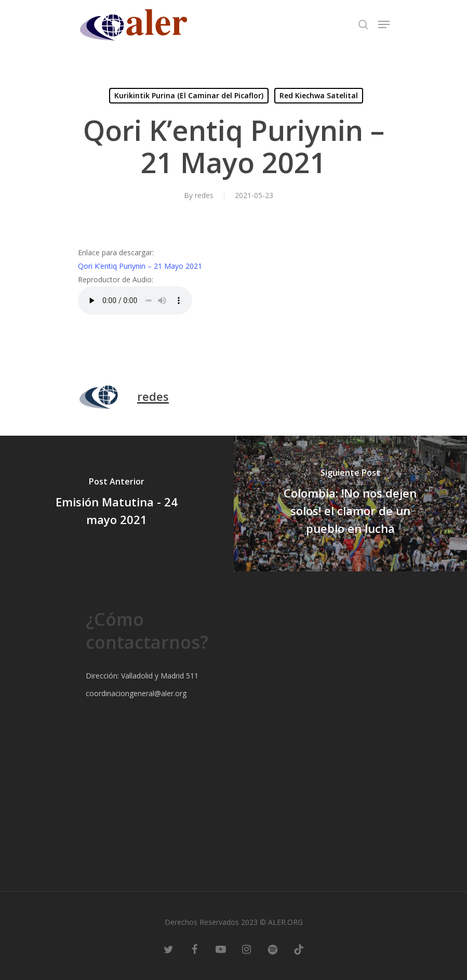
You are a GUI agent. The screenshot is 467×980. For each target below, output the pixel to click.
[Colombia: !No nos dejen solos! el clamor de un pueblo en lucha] (351, 504)
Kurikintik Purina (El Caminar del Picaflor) (189, 95)
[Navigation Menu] (384, 24)
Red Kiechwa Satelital (319, 95)
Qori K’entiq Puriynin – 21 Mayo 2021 (140, 266)
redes (204, 195)
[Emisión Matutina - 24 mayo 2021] (117, 504)
